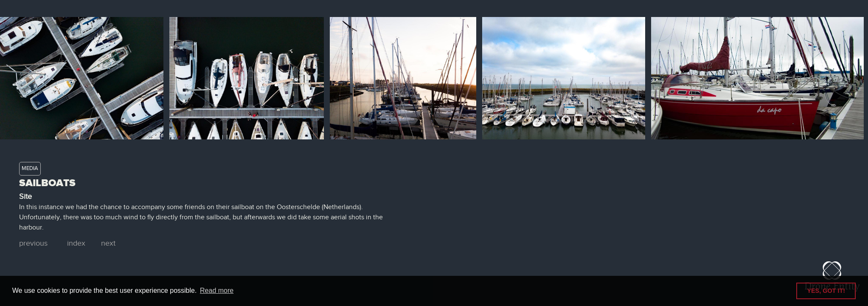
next (108, 243)
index (76, 243)
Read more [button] (217, 290)
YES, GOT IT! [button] (826, 291)
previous (33, 243)
